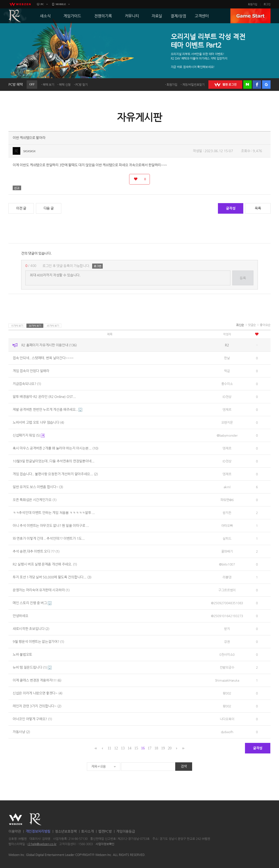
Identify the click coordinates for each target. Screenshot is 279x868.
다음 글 (49, 208)
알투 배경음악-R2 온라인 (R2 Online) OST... (44, 397)
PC (42, 4)
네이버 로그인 (248, 85)
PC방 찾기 (82, 85)
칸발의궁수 (227, 667)
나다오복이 (227, 719)
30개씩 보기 (35, 326)
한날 (227, 358)
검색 (184, 766)
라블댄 (227, 577)
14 (129, 748)
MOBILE (61, 4)
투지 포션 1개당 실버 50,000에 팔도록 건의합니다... (52, 577)
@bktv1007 (227, 564)
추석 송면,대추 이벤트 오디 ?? (36, 551)
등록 (243, 278)
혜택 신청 (65, 85)
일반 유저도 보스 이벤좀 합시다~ (38, 487)
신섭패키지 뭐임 (29, 435)
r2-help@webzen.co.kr (42, 844)
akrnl (227, 487)
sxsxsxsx (29, 151)
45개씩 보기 (53, 326)
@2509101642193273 (227, 616)
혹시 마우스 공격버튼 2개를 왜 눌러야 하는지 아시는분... (55, 448)
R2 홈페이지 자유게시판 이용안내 (49, 345)
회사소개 (87, 831)
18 (156, 748)
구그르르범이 (227, 590)
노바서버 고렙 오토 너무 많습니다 (38, 422)
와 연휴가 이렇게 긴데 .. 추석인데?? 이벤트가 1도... (49, 538)
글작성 (231, 208)
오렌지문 (227, 422)
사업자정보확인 (105, 844)
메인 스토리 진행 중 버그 (32, 603)
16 (143, 748)
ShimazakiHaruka (227, 680)
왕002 (227, 693)
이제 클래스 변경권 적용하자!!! (37, 680)
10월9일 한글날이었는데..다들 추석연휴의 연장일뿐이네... (54, 461)
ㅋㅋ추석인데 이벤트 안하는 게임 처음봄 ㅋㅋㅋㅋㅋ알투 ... (54, 513)
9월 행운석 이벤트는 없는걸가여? (38, 642)
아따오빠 (227, 526)
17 (150, 748)
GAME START (250, 16)
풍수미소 (227, 384)
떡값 (227, 371)
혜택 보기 (49, 85)
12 (116, 748)
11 (109, 748)
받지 (227, 629)
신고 (17, 188)
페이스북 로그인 (257, 85)
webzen (20, 4)
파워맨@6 (227, 500)
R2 (15, 16)
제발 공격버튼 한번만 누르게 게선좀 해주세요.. (47, 409)
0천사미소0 (227, 654)
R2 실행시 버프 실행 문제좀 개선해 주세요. (45, 564)
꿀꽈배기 (227, 551)
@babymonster (227, 435)
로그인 (267, 4)
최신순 (240, 325)
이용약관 (15, 831)
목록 (258, 208)
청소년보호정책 (66, 831)
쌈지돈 (227, 513)
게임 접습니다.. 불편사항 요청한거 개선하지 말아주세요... (55, 474)
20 (170, 748)
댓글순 (252, 325)
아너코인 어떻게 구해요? (32, 719)
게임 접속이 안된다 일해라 (31, 371)
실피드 (227, 538)
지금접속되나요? (27, 384)
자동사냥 (21, 732)
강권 (227, 642)
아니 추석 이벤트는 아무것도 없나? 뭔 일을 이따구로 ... (51, 526)
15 (136, 748)
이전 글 (21, 208)
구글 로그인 (266, 85)
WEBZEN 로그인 (225, 85)
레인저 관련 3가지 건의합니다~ (37, 706)
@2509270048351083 (227, 603)
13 (123, 748)
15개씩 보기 (17, 326)
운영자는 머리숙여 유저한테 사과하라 (41, 590)
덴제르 (227, 409)
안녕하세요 (21, 616)
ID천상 (227, 397)
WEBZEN (16, 819)
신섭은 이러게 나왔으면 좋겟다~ (38, 693)
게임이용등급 (126, 831)
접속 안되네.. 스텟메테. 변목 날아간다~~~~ (43, 358)
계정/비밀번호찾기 (193, 85)
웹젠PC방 (105, 831)
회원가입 (253, 4)
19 (163, 748)
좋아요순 (265, 325)
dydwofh (227, 732)
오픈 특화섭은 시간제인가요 (35, 500)
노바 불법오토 (22, 654)
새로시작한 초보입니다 (31, 629)
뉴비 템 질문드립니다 (32, 667)
